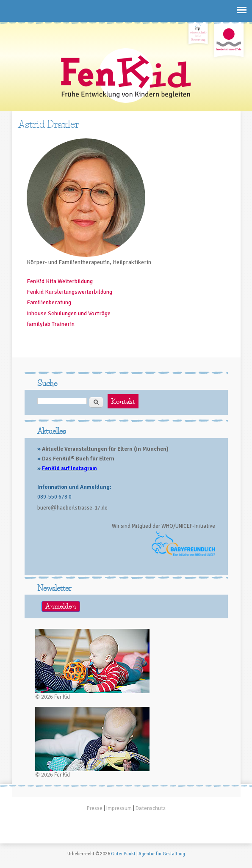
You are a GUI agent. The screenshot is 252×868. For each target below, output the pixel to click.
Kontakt (123, 401)
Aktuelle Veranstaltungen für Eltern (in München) (105, 449)
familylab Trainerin (51, 324)
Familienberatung (49, 302)
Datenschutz (151, 808)
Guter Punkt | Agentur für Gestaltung (148, 854)
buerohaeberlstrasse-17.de (72, 508)
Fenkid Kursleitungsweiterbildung (69, 292)
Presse (95, 808)
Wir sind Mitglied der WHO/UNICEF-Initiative (163, 526)
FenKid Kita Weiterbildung (60, 281)
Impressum (119, 808)
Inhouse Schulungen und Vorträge (69, 313)
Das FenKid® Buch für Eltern (78, 459)
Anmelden (61, 606)
